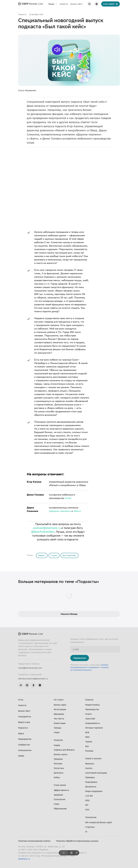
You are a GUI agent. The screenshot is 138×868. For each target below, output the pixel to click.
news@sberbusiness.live (30, 668)
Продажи (58, 759)
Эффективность (61, 790)
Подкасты (22, 14)
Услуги (88, 714)
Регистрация (60, 709)
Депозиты (59, 773)
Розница (89, 751)
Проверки (90, 777)
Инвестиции (60, 723)
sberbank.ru (24, 859)
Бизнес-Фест (77, 4)
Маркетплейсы (93, 705)
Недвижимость (93, 723)
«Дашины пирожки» (60, 511)
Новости (64, 4)
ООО (87, 800)
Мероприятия (25, 739)
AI (86, 832)
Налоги (89, 768)
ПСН (87, 810)
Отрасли (89, 700)
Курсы (21, 733)
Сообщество (24, 745)
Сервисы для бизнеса (64, 750)
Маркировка (91, 782)
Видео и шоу (24, 722)
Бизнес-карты (61, 754)
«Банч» (77, 511)
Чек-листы (59, 719)
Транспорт (90, 719)
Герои (57, 732)
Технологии (91, 817)
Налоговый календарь (96, 773)
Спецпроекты (25, 717)
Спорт (57, 804)
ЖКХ (87, 737)
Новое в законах (93, 758)
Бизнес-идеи (60, 705)
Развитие (58, 740)
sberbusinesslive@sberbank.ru (33, 679)
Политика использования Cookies (34, 841)
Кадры (57, 745)
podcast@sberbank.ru (47, 528)
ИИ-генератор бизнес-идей (98, 822)
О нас (21, 700)
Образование (60, 809)
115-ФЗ (89, 796)
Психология (59, 799)
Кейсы (57, 777)
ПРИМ (21, 756)
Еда (87, 746)
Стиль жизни (60, 785)
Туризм (89, 742)
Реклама (58, 764)
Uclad (68, 498)
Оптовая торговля (94, 728)
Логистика (59, 768)
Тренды (57, 728)
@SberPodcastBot (43, 532)
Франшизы (59, 714)
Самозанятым (25, 750)
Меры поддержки (94, 791)
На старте (59, 700)
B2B (87, 732)
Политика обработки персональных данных (77, 841)
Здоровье (58, 795)
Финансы (90, 764)
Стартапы (90, 827)
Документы (91, 787)
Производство (92, 709)
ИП (87, 805)
